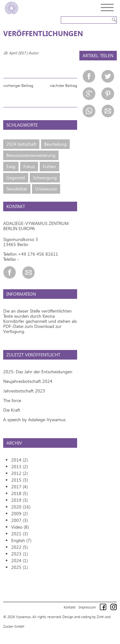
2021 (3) (20, 534)
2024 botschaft (21, 144)
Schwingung (45, 178)
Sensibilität (17, 189)
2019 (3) (20, 500)
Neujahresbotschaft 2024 (28, 381)
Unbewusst (46, 189)
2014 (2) (20, 460)
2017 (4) (20, 487)
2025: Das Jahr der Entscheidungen (38, 372)
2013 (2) (20, 466)
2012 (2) (20, 473)
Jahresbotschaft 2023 (24, 391)
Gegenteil (16, 178)
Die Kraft (12, 410)
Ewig (11, 166)
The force (12, 400)
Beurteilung (55, 144)
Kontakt (70, 607)
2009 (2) (20, 513)
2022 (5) (20, 547)
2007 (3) (20, 520)
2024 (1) (20, 560)
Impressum (87, 607)
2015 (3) (20, 480)
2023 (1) (20, 554)
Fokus (29, 166)
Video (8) (20, 527)
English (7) (21, 540)
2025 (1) (20, 567)
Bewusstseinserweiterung (31, 155)
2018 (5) (20, 493)
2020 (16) (21, 507)
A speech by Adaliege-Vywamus (34, 419)
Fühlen (49, 166)
